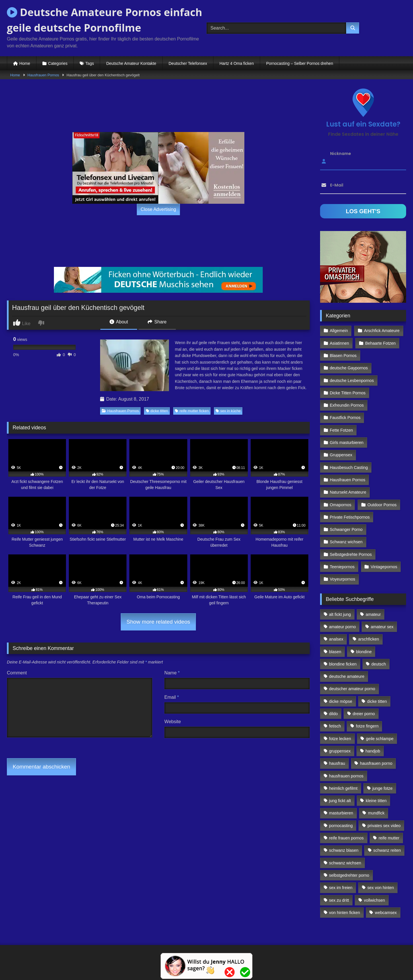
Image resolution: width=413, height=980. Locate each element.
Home (25, 63)
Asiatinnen (339, 343)
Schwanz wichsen (346, 542)
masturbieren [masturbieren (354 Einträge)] (341, 813)
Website (173, 722)
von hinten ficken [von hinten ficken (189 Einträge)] (344, 913)
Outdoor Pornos (382, 505)
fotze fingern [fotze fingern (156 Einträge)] (367, 726)
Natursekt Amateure (348, 492)
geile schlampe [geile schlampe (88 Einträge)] (380, 739)
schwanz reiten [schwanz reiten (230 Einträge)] (387, 850)
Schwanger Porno (346, 529)
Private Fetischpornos (350, 517)
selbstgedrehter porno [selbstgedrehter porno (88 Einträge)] (349, 875)
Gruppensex (341, 455)
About (119, 322)
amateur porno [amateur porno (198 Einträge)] (342, 627)
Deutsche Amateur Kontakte (131, 63)
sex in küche (228, 411)
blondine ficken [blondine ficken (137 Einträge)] (343, 664)
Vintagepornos (384, 567)
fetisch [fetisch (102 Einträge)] (335, 726)
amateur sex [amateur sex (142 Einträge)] (382, 627)
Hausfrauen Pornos (43, 75)
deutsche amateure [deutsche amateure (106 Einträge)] (347, 676)
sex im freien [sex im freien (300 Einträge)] (341, 888)
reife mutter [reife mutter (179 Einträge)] (389, 838)
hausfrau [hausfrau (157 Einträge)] (337, 763)
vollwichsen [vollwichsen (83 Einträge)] (375, 900)
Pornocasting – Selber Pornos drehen (300, 63)
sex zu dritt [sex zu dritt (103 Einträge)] (339, 900)
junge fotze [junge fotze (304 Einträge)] (382, 788)
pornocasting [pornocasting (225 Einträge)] (341, 826)
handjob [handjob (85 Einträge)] (373, 751)
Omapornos (341, 505)
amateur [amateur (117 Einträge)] (373, 614)
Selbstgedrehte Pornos (351, 554)
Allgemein (339, 331)
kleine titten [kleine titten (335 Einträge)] (376, 801)
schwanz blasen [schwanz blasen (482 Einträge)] (344, 850)
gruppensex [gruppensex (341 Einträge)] (340, 751)
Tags (90, 63)
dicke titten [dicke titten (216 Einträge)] (377, 701)
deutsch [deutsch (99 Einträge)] (379, 664)
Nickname (341, 154)
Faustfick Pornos (345, 418)
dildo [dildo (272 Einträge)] (333, 714)
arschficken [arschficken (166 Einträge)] (369, 639)
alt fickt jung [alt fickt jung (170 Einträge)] (340, 614)
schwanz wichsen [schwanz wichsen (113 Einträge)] (345, 863)
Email (172, 697)
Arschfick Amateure (382, 331)
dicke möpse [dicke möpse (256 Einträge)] (341, 701)
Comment (17, 673)
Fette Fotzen (341, 430)
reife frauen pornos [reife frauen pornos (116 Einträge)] (346, 838)
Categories (58, 63)
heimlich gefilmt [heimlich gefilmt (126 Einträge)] (343, 788)
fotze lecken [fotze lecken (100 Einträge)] (340, 739)
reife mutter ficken (192, 411)
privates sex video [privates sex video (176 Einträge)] (384, 826)
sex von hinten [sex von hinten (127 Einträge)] (381, 888)
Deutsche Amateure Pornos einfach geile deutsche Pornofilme (105, 20)
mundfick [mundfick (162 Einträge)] (376, 813)
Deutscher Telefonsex (188, 63)
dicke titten (157, 411)
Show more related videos (158, 622)
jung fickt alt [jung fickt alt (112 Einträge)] (340, 801)
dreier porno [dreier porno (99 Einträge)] (364, 714)
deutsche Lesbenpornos (352, 381)
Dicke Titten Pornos (348, 393)
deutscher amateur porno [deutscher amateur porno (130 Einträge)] (352, 689)
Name (172, 673)
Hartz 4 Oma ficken (237, 63)
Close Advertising (158, 209)
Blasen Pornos (343, 356)
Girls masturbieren (347, 443)
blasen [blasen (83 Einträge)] (335, 652)
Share (157, 322)
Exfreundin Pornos (347, 405)
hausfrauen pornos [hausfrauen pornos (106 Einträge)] (346, 776)
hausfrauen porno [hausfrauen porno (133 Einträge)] (376, 763)
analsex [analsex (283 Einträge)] (336, 639)
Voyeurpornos (343, 579)
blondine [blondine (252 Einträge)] (364, 652)
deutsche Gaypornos (349, 368)
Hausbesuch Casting (349, 467)
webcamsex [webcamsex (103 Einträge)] (386, 913)
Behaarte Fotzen (380, 343)
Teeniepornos (342, 567)
